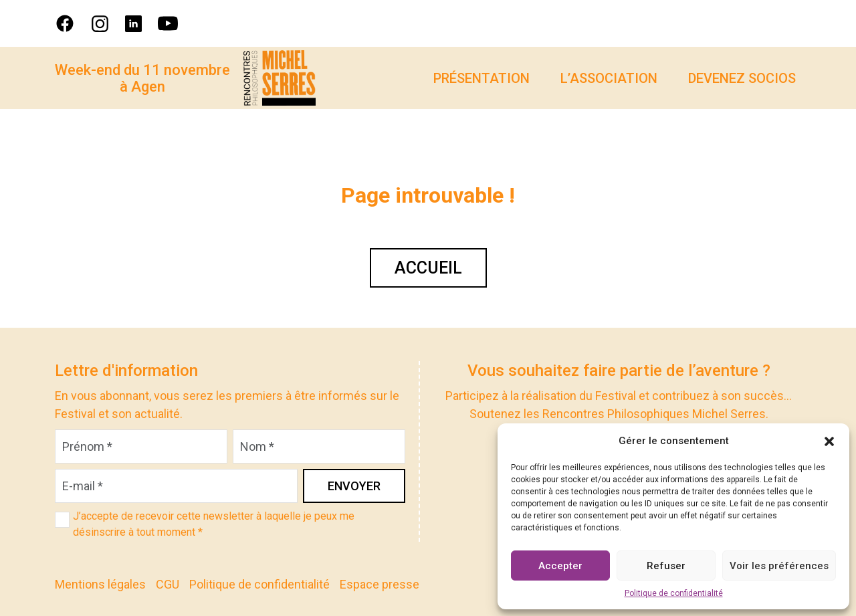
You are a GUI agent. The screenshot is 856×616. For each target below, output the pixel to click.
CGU (168, 584)
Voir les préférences (779, 566)
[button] (829, 441)
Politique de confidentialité (674, 593)
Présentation (481, 78)
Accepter (560, 566)
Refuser (666, 566)
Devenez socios (742, 78)
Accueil (428, 268)
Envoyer (354, 486)
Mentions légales (100, 584)
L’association (609, 78)
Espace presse (380, 584)
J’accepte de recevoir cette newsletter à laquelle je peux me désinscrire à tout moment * (214, 524)
